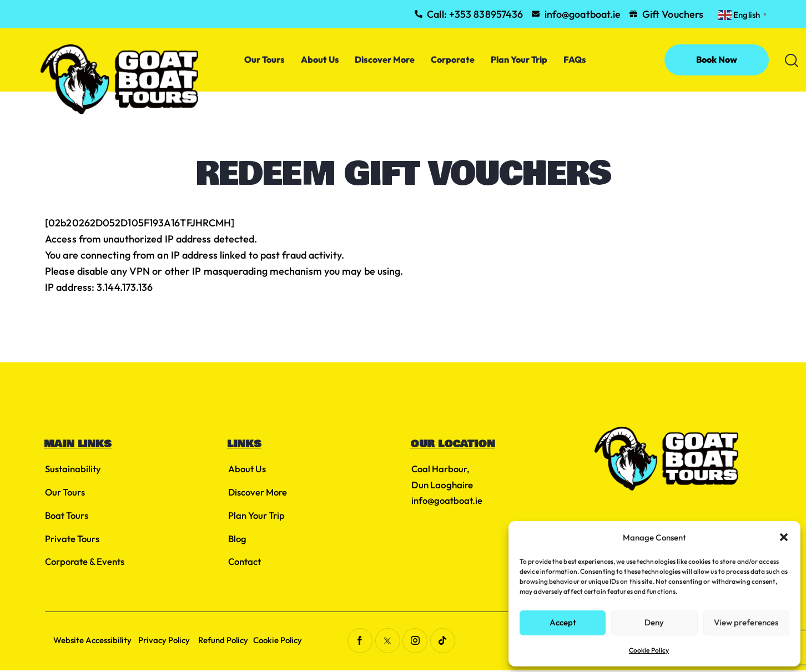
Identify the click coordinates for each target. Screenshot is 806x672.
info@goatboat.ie (448, 500)
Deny (654, 622)
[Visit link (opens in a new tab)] (359, 642)
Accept (563, 622)
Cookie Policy (649, 650)
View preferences (746, 622)
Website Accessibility (94, 642)
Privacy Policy (167, 642)
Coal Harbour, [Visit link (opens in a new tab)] (441, 469)
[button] (784, 537)
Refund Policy (228, 642)
